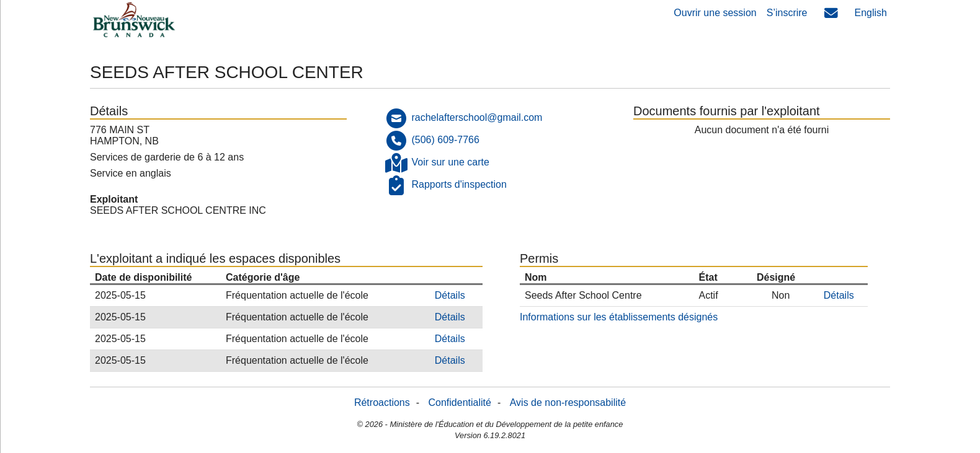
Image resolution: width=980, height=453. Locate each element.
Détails (450, 295)
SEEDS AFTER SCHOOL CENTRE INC (178, 210)
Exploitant (114, 199)
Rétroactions (382, 402)
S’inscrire (787, 13)
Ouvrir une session (715, 13)
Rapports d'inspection (459, 184)
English (871, 13)
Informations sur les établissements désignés (619, 317)
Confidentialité (460, 402)
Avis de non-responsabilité (568, 402)
